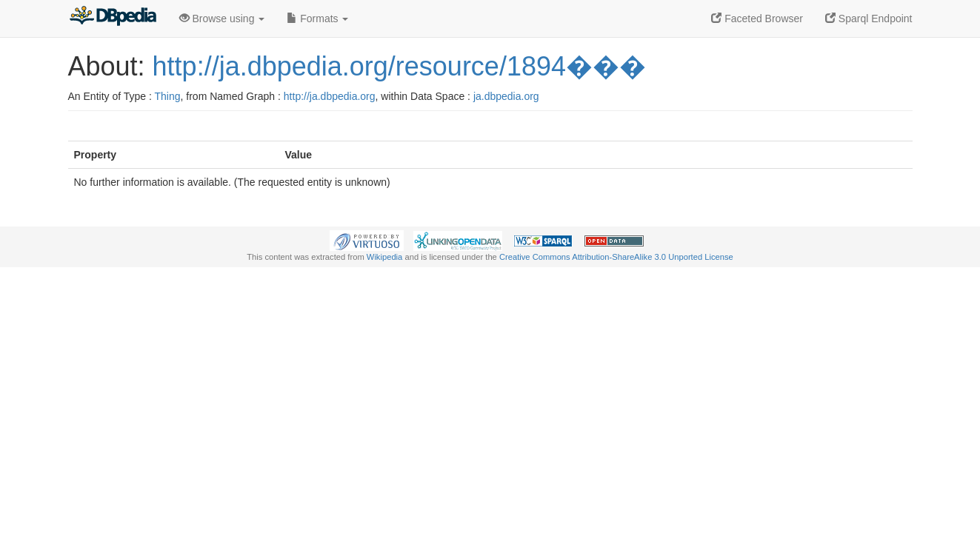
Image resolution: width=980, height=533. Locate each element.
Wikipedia (385, 257)
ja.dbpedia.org (506, 96)
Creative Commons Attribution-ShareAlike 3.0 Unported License (616, 257)
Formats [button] (317, 19)
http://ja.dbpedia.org (330, 96)
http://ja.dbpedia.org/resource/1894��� (399, 66)
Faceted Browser (757, 19)
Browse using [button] (222, 19)
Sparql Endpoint (869, 19)
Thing (168, 96)
